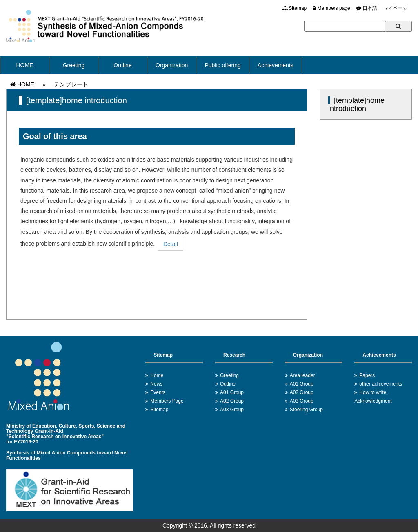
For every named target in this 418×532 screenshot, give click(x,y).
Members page (331, 8)
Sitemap (295, 8)
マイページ (396, 8)
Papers (367, 375)
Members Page (167, 401)
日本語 (367, 8)
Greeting (74, 65)
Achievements (276, 65)
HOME (25, 65)
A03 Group (232, 410)
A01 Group (232, 392)
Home (157, 375)
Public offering (222, 65)
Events (158, 392)
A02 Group (232, 401)
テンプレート (71, 84)
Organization (172, 65)
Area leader (302, 375)
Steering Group (306, 410)
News (156, 384)
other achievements (381, 384)
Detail (171, 244)
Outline (122, 65)
